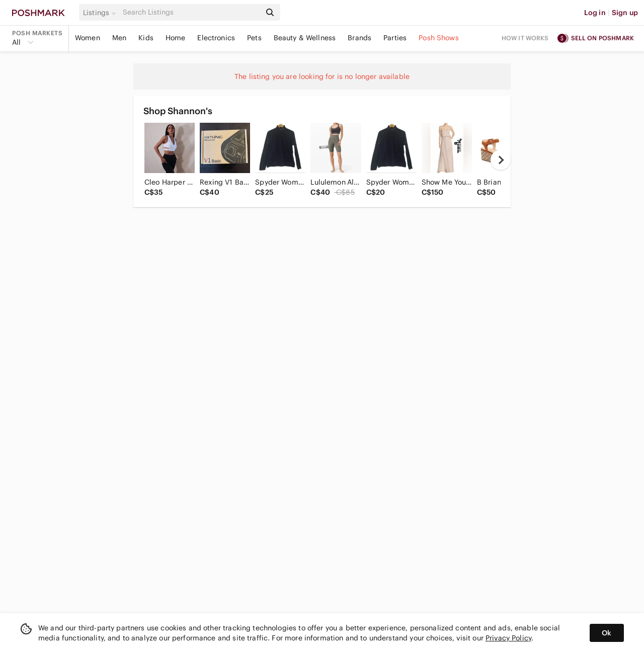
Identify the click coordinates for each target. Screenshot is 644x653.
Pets (254, 38)
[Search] (191, 12)
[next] (501, 160)
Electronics (216, 38)
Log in (595, 13)
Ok (607, 633)
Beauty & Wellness (305, 38)
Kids (146, 38)
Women (88, 38)
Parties (395, 38)
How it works (525, 38)
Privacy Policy (508, 638)
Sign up (625, 13)
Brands (359, 38)
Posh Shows (439, 38)
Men (119, 38)
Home (176, 38)
